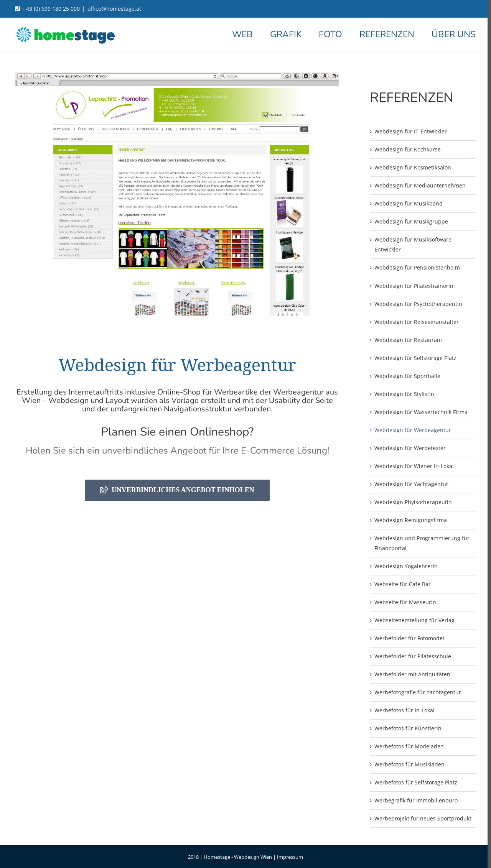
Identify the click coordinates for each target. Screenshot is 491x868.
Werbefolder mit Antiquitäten (412, 674)
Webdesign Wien (253, 857)
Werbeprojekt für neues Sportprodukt (423, 818)
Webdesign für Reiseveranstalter (417, 322)
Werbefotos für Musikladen (409, 764)
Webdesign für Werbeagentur (413, 430)
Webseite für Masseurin (405, 602)
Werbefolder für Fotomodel (409, 638)
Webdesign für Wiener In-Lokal (414, 466)
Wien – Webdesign (55, 400)
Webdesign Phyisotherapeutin (413, 502)
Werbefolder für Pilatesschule (413, 656)
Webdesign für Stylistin (404, 394)
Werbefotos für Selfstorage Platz (416, 782)
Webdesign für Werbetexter (410, 448)
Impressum (290, 857)
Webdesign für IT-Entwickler (411, 131)
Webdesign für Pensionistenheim (417, 267)
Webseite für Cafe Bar (403, 584)
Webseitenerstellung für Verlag (414, 620)
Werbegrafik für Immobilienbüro (416, 800)
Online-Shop (179, 392)
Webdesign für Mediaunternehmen (420, 185)
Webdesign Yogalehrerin (406, 566)
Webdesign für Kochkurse (408, 149)
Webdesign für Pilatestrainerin (414, 286)
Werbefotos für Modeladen (409, 746)
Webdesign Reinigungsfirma (411, 520)
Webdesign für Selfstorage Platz (415, 358)
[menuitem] (251, 34)
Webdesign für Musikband (409, 203)
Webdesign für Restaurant (408, 340)
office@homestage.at (114, 9)
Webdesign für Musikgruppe (411, 221)
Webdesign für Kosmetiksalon (413, 167)
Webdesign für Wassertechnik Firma (421, 412)
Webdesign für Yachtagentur (411, 484)
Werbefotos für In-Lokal (404, 710)
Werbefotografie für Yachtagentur (418, 692)
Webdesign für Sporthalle (407, 376)
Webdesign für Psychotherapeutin (418, 304)
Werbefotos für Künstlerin (408, 728)
